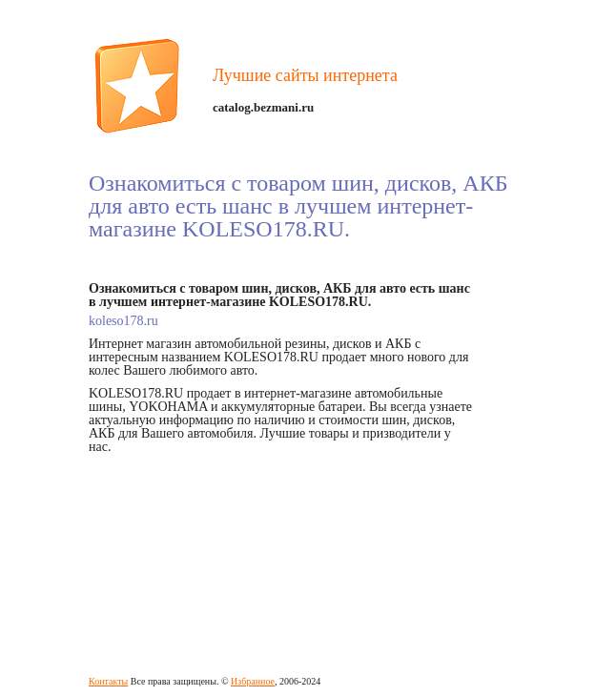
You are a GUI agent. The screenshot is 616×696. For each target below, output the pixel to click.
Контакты (108, 681)
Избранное (253, 681)
